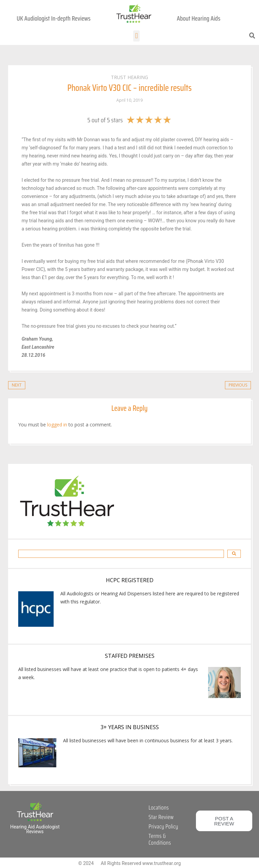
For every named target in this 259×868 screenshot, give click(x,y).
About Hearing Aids (198, 18)
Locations (159, 808)
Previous (238, 385)
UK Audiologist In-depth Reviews (54, 18)
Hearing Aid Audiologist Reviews (35, 829)
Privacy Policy (164, 826)
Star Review (161, 817)
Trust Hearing (129, 77)
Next (17, 385)
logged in (57, 425)
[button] (136, 36)
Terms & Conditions (160, 839)
